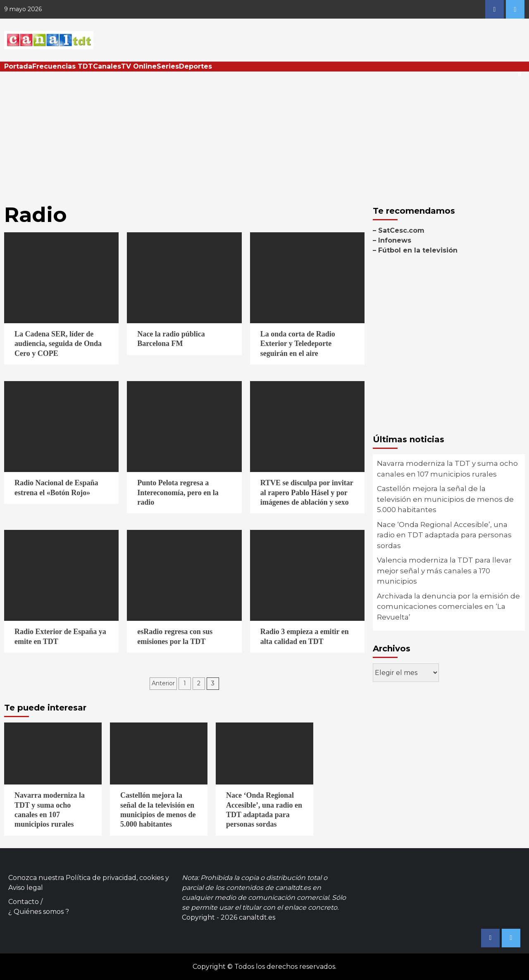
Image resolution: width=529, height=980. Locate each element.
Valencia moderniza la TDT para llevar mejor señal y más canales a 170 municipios (444, 571)
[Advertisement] (264, 134)
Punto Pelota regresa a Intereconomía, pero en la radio (178, 492)
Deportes (195, 66)
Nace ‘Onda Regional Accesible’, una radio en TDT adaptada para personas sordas (444, 535)
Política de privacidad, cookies (115, 878)
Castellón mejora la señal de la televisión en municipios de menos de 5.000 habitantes (445, 499)
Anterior (163, 683)
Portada (18, 66)
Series (168, 66)
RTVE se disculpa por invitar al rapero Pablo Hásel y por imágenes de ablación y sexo (307, 492)
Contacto (24, 902)
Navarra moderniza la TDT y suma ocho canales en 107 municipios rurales (447, 469)
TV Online (139, 66)
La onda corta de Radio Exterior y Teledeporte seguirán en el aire (298, 344)
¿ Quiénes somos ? (39, 912)
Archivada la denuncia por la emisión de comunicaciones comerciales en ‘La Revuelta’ (448, 607)
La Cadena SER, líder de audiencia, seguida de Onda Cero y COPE (58, 344)
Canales (107, 66)
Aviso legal (26, 888)
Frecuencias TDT (63, 66)
